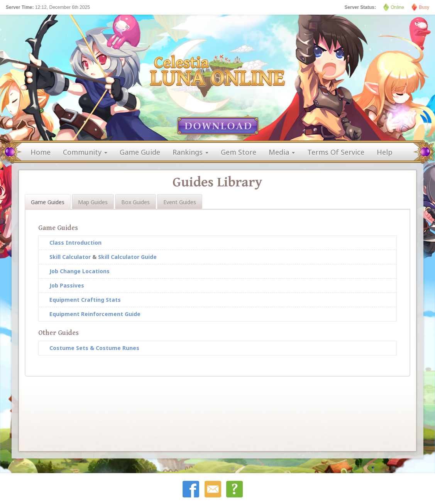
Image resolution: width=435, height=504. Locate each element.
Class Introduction (75, 243)
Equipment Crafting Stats (85, 300)
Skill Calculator (70, 257)
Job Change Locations (80, 271)
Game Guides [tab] (48, 202)
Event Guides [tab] (180, 202)
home (41, 152)
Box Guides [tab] (135, 202)
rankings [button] (190, 152)
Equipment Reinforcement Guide (95, 314)
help (385, 152)
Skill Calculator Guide (127, 257)
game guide (140, 152)
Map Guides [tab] (93, 202)
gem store (239, 152)
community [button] (85, 152)
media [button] (282, 152)
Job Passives (67, 285)
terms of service (336, 152)
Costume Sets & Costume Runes (94, 348)
